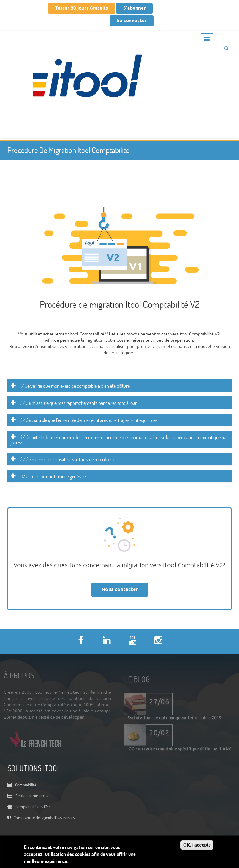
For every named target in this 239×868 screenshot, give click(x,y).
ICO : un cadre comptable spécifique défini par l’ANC (179, 750)
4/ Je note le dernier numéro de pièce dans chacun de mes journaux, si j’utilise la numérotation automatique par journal (119, 440)
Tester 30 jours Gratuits (82, 8)
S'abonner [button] (134, 8)
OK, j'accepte (197, 845)
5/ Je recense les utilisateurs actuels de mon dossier (69, 459)
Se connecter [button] (132, 21)
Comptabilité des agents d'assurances (44, 817)
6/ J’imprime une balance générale (53, 476)
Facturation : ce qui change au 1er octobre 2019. (175, 719)
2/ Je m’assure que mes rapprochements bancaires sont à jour (78, 403)
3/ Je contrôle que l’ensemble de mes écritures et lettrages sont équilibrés (89, 420)
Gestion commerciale (33, 796)
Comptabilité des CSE (33, 807)
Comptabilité (26, 785)
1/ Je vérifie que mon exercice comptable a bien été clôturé (75, 386)
